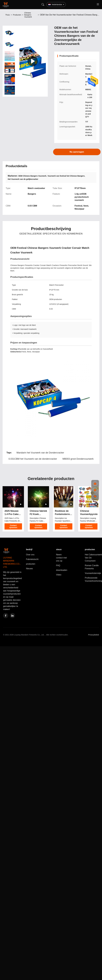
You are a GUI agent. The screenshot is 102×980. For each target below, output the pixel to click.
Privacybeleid (94, 635)
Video (59, 575)
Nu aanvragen (77, 152)
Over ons (30, 555)
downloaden (62, 570)
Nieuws (29, 569)
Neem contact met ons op (61, 558)
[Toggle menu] (98, 5)
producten (31, 564)
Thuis (8, 15)
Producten (17, 15)
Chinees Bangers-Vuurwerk (28, 15)
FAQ (58, 565)
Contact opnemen (13, 526)
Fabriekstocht (32, 559)
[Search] (43, 5)
